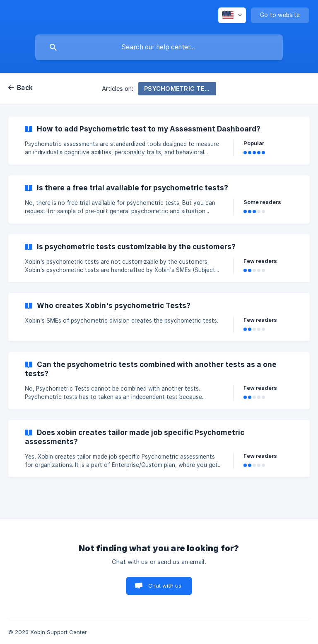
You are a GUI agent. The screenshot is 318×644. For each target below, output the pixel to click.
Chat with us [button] (165, 586)
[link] (159, 141)
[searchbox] (159, 47)
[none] (232, 15)
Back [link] (25, 88)
